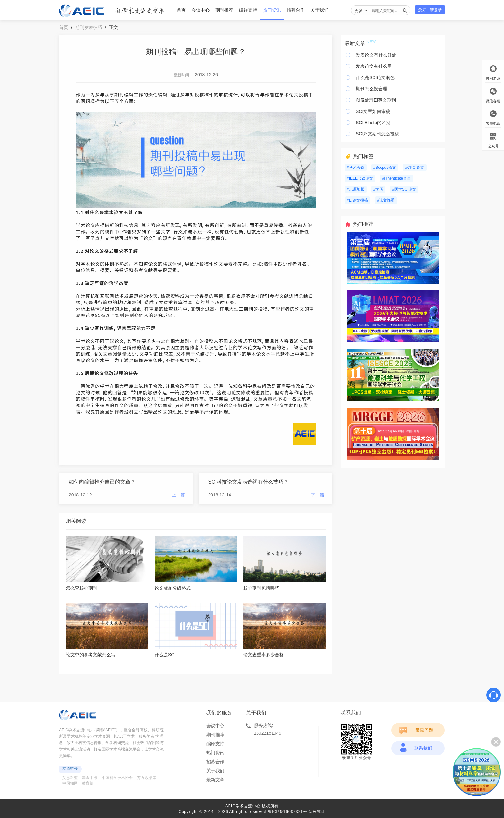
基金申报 (90, 778)
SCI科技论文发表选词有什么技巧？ (249, 482)
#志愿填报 (356, 189)
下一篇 (318, 495)
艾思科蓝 (70, 778)
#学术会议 (356, 168)
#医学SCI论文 (404, 189)
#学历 (378, 189)
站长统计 (317, 812)
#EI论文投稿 (357, 200)
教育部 (88, 783)
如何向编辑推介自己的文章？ (102, 482)
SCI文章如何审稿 (373, 111)
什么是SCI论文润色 (375, 77)
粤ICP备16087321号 (288, 812)
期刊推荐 (224, 10)
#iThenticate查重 (396, 178)
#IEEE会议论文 (360, 178)
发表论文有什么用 (374, 66)
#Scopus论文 (385, 168)
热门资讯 (272, 10)
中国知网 (70, 783)
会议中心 (201, 10)
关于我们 (319, 10)
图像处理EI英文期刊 (376, 100)
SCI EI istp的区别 (373, 123)
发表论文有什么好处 (376, 55)
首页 (181, 10)
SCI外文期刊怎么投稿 (378, 134)
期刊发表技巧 (89, 27)
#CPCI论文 (414, 168)
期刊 (119, 95)
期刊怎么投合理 (372, 89)
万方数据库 (147, 778)
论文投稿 (299, 95)
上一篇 (178, 495)
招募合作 (296, 10)
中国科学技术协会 (117, 778)
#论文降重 (386, 200)
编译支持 (248, 10)
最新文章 (215, 780)
